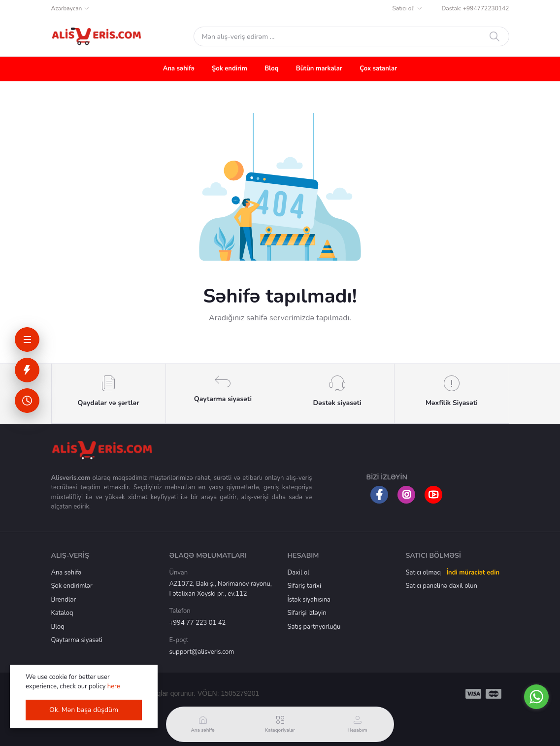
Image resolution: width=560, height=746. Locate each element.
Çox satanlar (378, 68)
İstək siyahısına (309, 600)
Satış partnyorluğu (314, 627)
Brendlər (64, 600)
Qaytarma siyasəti (77, 640)
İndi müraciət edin (473, 573)
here (114, 686)
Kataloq (62, 613)
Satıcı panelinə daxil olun (442, 586)
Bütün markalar (319, 68)
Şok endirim (230, 68)
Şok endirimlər (72, 586)
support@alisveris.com (202, 652)
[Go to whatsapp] (536, 697)
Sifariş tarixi (304, 586)
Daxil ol (299, 573)
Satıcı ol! (404, 8)
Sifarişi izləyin (307, 613)
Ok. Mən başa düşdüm (84, 710)
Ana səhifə (179, 68)
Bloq (271, 68)
